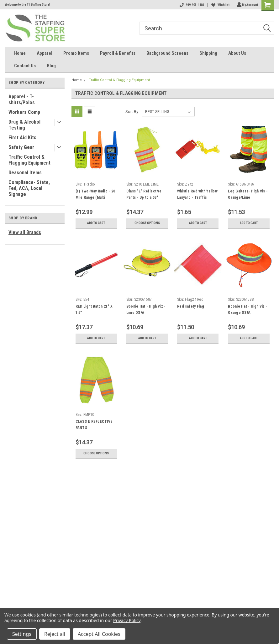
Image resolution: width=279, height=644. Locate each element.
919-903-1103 (191, 5)
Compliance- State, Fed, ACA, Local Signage (29, 188)
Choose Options (147, 223)
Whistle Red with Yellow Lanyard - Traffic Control (197, 197)
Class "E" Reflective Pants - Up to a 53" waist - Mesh (144, 197)
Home (20, 53)
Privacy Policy (127, 620)
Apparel (45, 53)
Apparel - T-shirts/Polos (22, 100)
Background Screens (167, 53)
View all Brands (25, 232)
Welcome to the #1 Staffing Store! (27, 5)
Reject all (55, 634)
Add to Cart (96, 223)
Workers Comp (24, 112)
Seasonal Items (25, 173)
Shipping (208, 53)
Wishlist (219, 5)
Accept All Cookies (99, 634)
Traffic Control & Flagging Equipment (29, 160)
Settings (22, 634)
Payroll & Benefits (118, 53)
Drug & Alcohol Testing (24, 125)
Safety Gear (21, 147)
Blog (51, 66)
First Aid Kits (22, 138)
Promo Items (76, 53)
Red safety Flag (191, 306)
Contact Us (25, 66)
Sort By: (132, 112)
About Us (237, 53)
